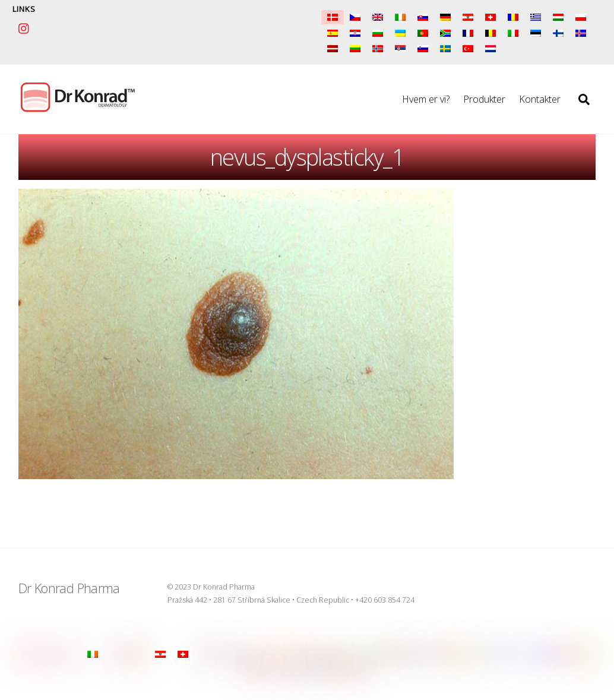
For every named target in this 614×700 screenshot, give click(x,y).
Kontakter (540, 99)
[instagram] (24, 27)
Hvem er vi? (426, 99)
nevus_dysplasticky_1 (307, 157)
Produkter (484, 99)
